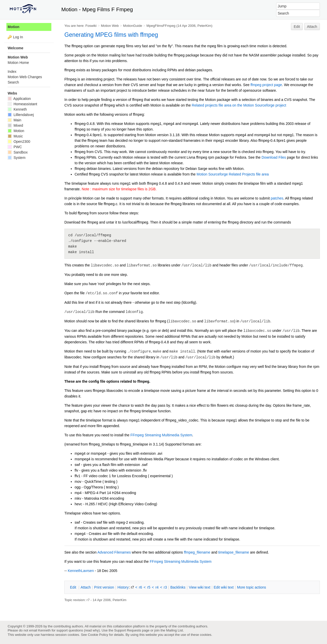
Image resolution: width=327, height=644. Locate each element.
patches (277, 198)
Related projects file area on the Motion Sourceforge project (239, 105)
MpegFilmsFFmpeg (161, 26)
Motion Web (110, 26)
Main (14, 120)
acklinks (178, 587)
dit (74, 587)
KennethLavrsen (81, 571)
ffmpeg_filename (197, 552)
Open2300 (19, 142)
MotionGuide (133, 26)
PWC (15, 147)
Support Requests (128, 630)
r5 (149, 587)
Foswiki (91, 26)
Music (15, 136)
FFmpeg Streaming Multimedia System (161, 435)
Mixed (15, 125)
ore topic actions (252, 587)
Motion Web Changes (25, 77)
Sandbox (18, 152)
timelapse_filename (234, 552)
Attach (312, 27)
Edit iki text (224, 587)
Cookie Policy (98, 635)
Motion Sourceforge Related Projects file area (233, 174)
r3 (165, 587)
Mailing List (174, 630)
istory (123, 587)
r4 (157, 587)
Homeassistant (22, 104)
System (17, 158)
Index (12, 72)
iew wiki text (200, 587)
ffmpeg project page (266, 85)
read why (92, 630)
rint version (104, 587)
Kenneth (17, 109)
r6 (141, 587)
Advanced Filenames (114, 552)
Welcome (15, 48)
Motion (14, 27)
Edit (297, 27)
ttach (86, 587)
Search (13, 82)
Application (19, 99)
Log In (18, 37)
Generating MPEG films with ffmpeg (111, 35)
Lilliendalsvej (21, 115)
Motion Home (18, 63)
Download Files (274, 157)
